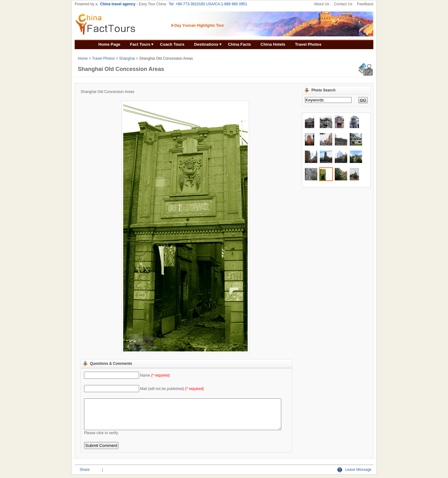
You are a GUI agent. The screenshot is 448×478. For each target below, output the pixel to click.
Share (85, 470)
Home (83, 58)
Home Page (109, 44)
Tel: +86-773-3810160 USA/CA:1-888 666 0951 (208, 4)
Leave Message (354, 470)
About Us (322, 4)
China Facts (240, 44)
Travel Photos (308, 44)
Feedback (365, 4)
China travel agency (118, 4)
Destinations (206, 44)
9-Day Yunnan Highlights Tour (198, 26)
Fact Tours (140, 44)
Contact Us (343, 4)
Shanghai (127, 58)
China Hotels (273, 44)
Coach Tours (172, 44)
